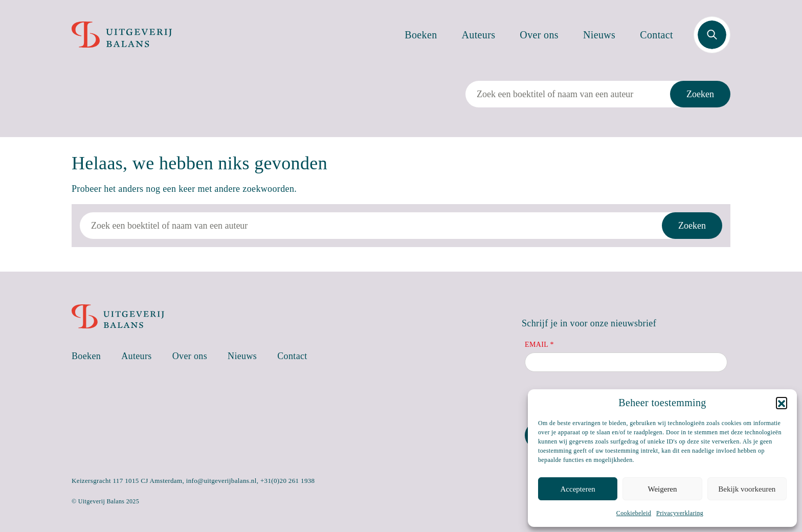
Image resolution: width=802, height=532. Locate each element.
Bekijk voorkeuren (747, 489)
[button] (782, 403)
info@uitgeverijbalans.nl (221, 481)
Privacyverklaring (680, 513)
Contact (656, 35)
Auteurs (479, 35)
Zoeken (700, 94)
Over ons (539, 35)
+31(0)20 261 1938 (288, 481)
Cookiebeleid (634, 513)
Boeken (421, 35)
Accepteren (578, 489)
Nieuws (599, 35)
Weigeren (662, 489)
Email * (539, 345)
